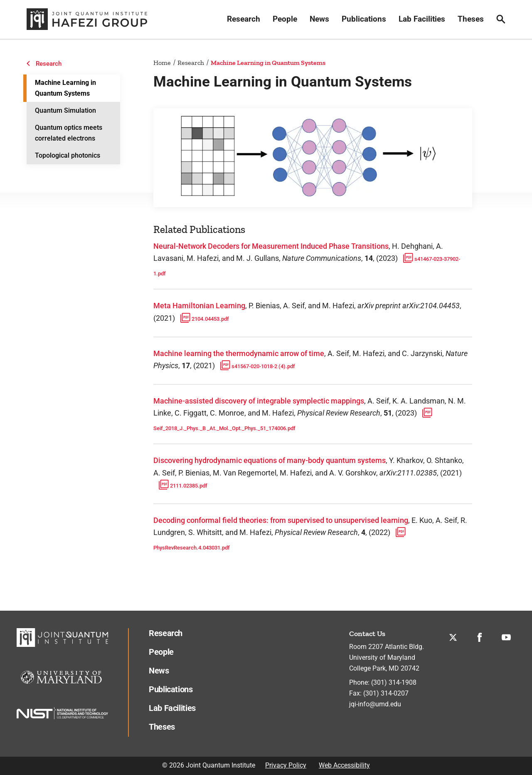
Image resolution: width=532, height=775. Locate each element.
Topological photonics (68, 155)
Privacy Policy (286, 765)
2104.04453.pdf (203, 319)
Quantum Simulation (65, 110)
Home (162, 63)
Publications (364, 19)
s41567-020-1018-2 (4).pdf (256, 366)
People (285, 19)
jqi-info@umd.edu (375, 704)
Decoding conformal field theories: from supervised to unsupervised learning (281, 520)
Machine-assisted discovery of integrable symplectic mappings (259, 401)
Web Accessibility (344, 765)
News (319, 19)
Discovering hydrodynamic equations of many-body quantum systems (270, 460)
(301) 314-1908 (394, 682)
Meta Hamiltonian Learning (199, 306)
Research (244, 19)
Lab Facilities (422, 19)
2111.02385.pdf (181, 486)
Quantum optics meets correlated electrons (69, 133)
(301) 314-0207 (386, 693)
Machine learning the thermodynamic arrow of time (239, 353)
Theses (471, 19)
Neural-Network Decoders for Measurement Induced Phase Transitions (271, 246)
